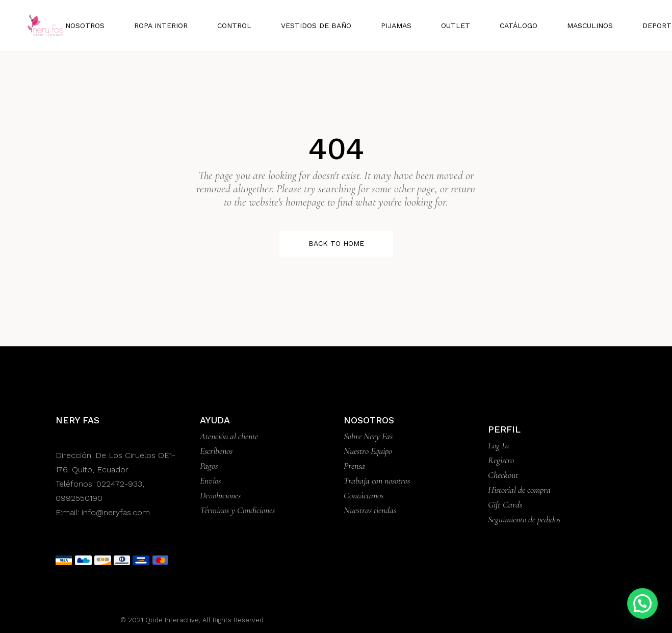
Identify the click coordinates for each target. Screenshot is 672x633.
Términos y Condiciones (237, 510)
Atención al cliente (229, 436)
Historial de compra (519, 490)
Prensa (354, 466)
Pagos (209, 466)
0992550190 (79, 498)
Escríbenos (216, 451)
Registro (501, 460)
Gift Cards (505, 504)
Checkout (503, 475)
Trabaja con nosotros (377, 480)
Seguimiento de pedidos (524, 519)
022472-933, (120, 484)
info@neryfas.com (116, 512)
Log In (498, 445)
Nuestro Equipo (368, 451)
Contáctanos (364, 495)
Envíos (210, 480)
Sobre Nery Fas (368, 436)
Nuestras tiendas (370, 510)
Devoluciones (220, 495)
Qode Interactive (171, 620)
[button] (642, 603)
